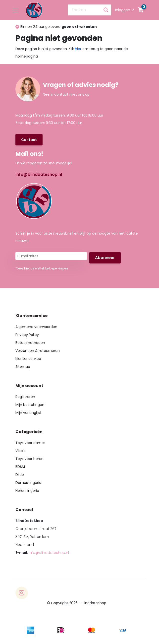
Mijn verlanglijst (28, 413)
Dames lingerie (28, 483)
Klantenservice (28, 359)
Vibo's (20, 451)
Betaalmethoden (30, 343)
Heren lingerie (27, 491)
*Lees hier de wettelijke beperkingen (42, 268)
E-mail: (42, 553)
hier (78, 49)
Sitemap (23, 367)
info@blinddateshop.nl (39, 174)
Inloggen (125, 10)
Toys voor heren (29, 459)
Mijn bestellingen (30, 405)
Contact (29, 140)
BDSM (20, 467)
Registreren (25, 397)
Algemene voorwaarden (36, 327)
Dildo (20, 475)
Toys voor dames (30, 443)
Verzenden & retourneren (38, 351)
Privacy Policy (27, 335)
